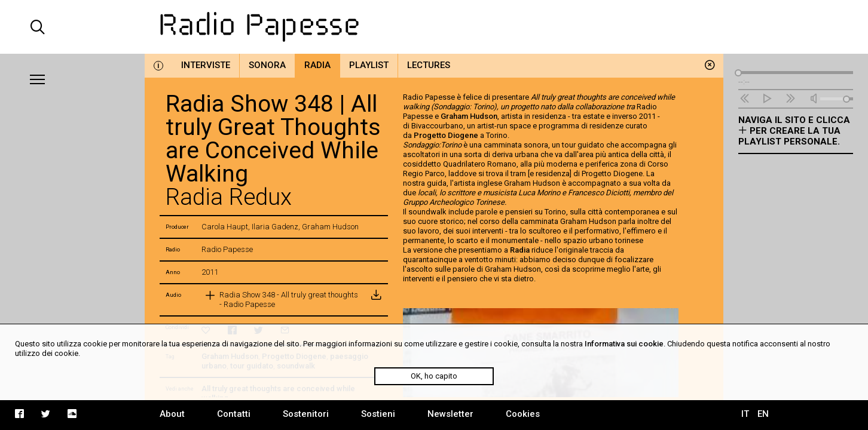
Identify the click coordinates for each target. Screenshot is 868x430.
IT (745, 414)
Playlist (369, 65)
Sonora (267, 65)
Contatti (234, 414)
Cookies (523, 414)
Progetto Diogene (446, 135)
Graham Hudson (469, 116)
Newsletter (450, 414)
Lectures (429, 65)
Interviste (206, 65)
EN (763, 414)
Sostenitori (306, 414)
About (172, 414)
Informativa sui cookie (624, 344)
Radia (317, 65)
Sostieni (378, 414)
